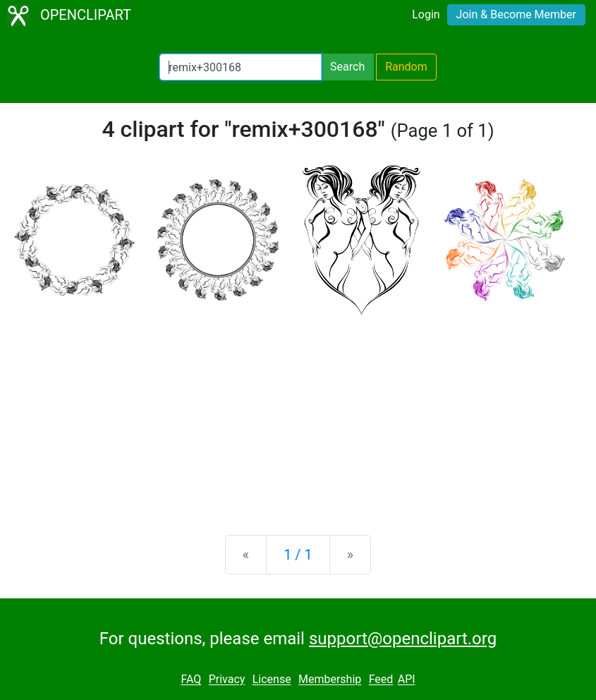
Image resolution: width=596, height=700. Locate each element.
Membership (330, 680)
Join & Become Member (516, 14)
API (407, 680)
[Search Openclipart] (241, 67)
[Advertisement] (298, 414)
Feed (381, 680)
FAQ (191, 680)
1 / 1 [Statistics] (298, 555)
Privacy (227, 680)
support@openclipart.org (403, 639)
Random (406, 67)
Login (426, 14)
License (272, 680)
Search (347, 67)
